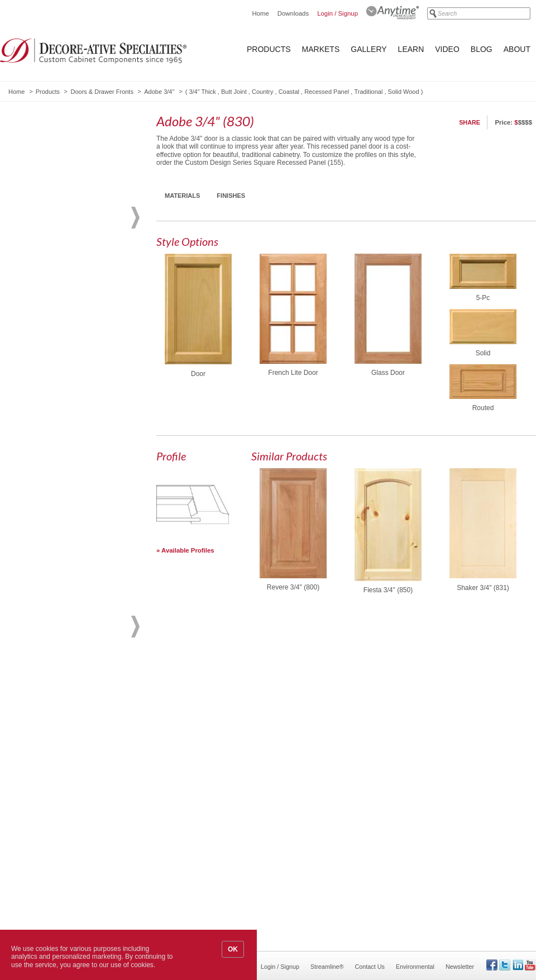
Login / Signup (338, 13)
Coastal (289, 92)
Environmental (415, 967)
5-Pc (483, 298)
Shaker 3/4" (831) (483, 588)
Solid (483, 353)
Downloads (293, 13)
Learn (411, 49)
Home (260, 13)
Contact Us (370, 967)
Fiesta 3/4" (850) (388, 590)
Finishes (231, 196)
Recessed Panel (327, 92)
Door (198, 374)
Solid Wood (404, 92)
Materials (182, 196)
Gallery (368, 49)
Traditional (368, 92)
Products (269, 49)
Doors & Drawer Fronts (102, 92)
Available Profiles (188, 550)
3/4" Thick (202, 92)
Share (470, 122)
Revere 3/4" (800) (293, 587)
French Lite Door (293, 373)
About (517, 49)
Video (447, 49)
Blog (482, 49)
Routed (483, 408)
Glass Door (388, 373)
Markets (321, 49)
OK (233, 949)
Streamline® (327, 967)
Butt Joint (234, 92)
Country (263, 92)
